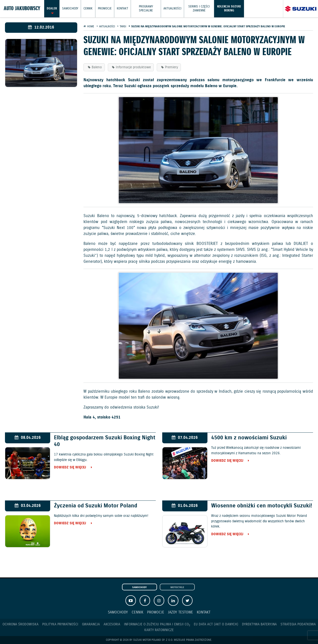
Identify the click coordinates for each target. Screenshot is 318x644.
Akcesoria (112, 624)
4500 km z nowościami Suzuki (249, 438)
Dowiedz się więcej (70, 468)
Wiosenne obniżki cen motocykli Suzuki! (262, 506)
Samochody (70, 9)
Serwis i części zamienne (199, 9)
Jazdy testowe (180, 612)
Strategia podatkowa (298, 624)
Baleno (97, 67)
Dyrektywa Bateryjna (259, 624)
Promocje (105, 9)
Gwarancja (91, 624)
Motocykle (177, 587)
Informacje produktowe (133, 67)
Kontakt (122, 9)
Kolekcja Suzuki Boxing (229, 9)
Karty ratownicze (159, 630)
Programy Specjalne (146, 9)
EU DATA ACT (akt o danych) (216, 624)
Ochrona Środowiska (20, 624)
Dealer (52, 9)
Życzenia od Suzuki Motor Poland (96, 506)
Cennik (88, 9)
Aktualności (172, 9)
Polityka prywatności (60, 624)
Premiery (171, 67)
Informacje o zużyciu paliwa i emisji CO (157, 625)
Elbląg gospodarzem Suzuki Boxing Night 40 (105, 441)
